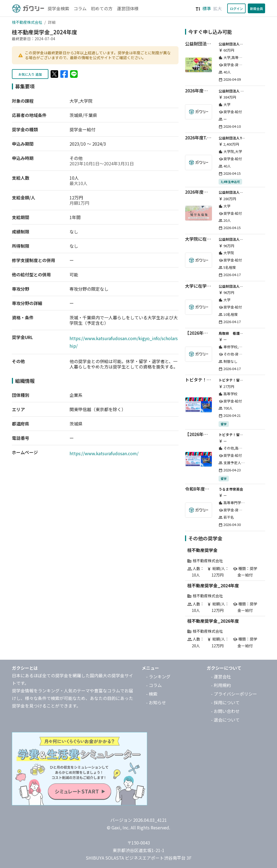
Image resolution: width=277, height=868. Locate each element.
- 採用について (225, 702)
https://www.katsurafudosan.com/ (104, 453)
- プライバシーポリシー (234, 694)
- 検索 (152, 694)
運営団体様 (128, 8)
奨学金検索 (58, 8)
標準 (207, 8)
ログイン (236, 9)
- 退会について (225, 720)
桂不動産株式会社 (27, 22)
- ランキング (158, 676)
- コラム (154, 685)
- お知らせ (156, 702)
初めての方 (102, 8)
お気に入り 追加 (30, 74)
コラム (80, 8)
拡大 (217, 8)
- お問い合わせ (225, 711)
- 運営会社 (221, 676)
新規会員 (256, 9)
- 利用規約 (221, 685)
